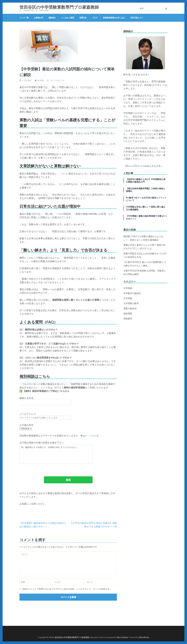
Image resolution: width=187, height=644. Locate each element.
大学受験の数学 (131, 303)
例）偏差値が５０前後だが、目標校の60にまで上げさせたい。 (56, 454)
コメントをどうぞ (57, 80)
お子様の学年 (26, 425)
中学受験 (128, 288)
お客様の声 (39, 18)
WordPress (144, 637)
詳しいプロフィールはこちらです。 (144, 166)
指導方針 (83, 18)
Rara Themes (122, 637)
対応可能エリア (137, 18)
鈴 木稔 (41, 80)
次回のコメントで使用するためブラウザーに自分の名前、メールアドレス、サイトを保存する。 (67, 589)
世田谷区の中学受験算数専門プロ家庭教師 (59, 7)
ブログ (95, 18)
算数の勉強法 (130, 308)
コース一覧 (24, 18)
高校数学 (128, 319)
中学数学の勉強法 (132, 293)
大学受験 (128, 298)
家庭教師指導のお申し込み (114, 18)
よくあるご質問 (68, 18)
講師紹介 (52, 18)
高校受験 (128, 313)
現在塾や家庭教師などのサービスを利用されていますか (49, 436)
